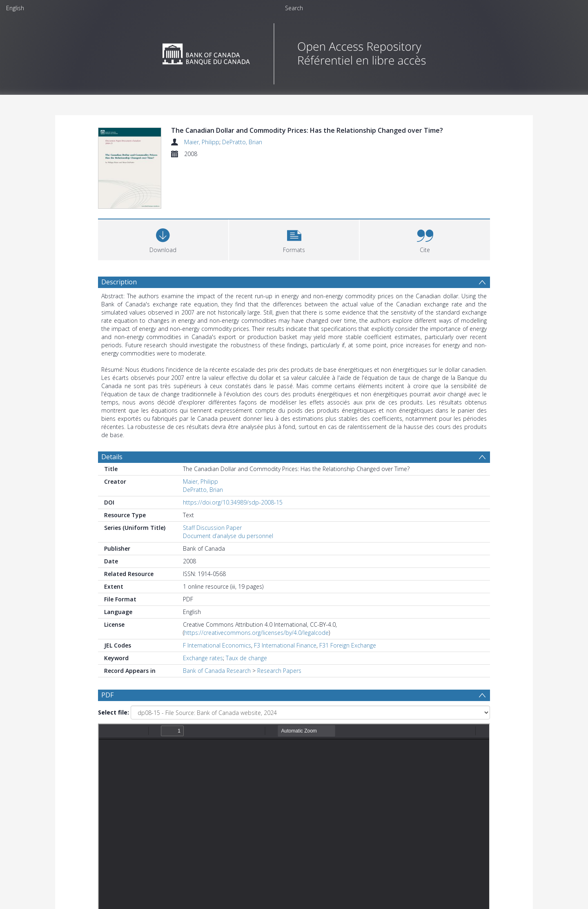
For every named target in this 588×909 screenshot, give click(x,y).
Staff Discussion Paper (212, 528)
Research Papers (279, 671)
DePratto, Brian (242, 142)
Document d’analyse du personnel (228, 536)
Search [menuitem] (294, 8)
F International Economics (217, 645)
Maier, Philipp (202, 142)
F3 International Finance (285, 645)
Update (391, 807)
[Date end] (297, 808)
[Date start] (235, 808)
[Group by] (151, 808)
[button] (294, 239)
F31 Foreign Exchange (348, 645)
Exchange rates (203, 658)
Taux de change (246, 658)
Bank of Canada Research (217, 671)
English (15, 8)
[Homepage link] (294, 52)
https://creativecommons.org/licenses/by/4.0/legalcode (256, 633)
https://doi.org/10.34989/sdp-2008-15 (233, 502)
